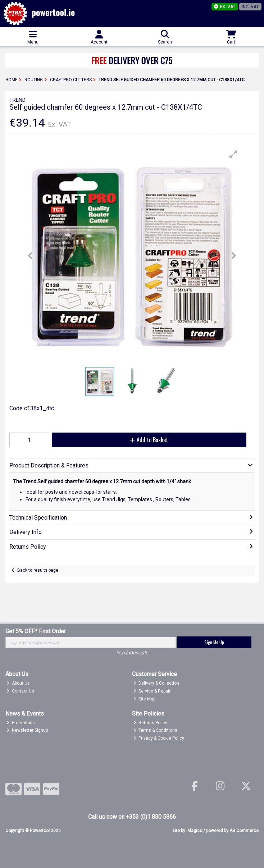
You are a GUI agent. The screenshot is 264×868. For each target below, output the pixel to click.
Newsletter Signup (27, 730)
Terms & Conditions (156, 730)
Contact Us (20, 691)
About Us (18, 683)
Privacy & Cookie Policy (159, 738)
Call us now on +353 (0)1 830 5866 (132, 817)
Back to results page (38, 570)
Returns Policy (151, 723)
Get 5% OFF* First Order (36, 631)
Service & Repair (152, 691)
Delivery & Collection (156, 683)
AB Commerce (244, 831)
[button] (233, 154)
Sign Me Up (214, 642)
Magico (195, 831)
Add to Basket (149, 440)
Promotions (21, 723)
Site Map (145, 699)
